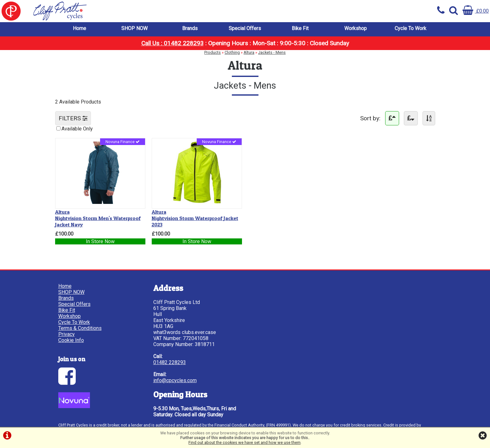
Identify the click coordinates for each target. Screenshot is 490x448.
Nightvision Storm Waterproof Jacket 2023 (195, 218)
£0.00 (476, 11)
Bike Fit (300, 28)
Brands (190, 28)
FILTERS (73, 118)
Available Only (77, 129)
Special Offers (245, 28)
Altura (249, 52)
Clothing (232, 52)
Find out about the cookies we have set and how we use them (245, 442)
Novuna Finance (123, 142)
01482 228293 (170, 362)
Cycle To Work (410, 28)
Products (213, 52)
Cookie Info (71, 340)
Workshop (356, 28)
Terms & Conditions (80, 328)
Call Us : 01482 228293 (172, 43)
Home (80, 28)
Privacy (67, 334)
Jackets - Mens (272, 52)
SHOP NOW (134, 28)
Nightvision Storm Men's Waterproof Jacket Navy (98, 218)
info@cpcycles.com (175, 380)
